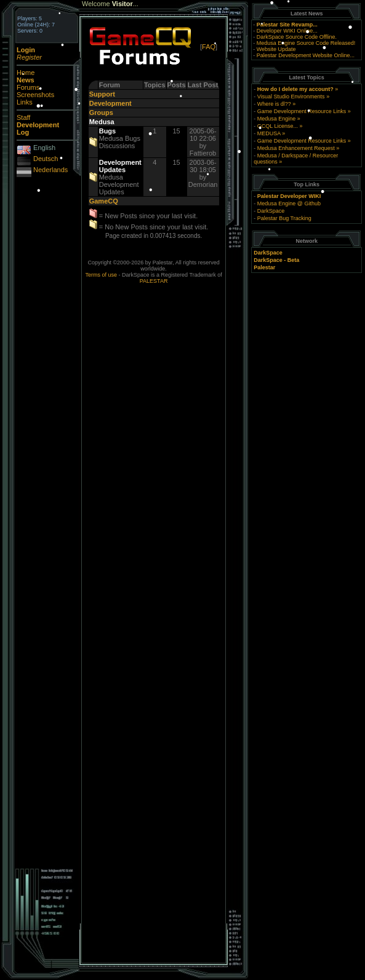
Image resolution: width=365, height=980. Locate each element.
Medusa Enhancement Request (296, 148)
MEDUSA (269, 133)
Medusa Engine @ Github (289, 204)
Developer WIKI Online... (287, 31)
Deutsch (46, 159)
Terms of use (102, 275)
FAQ (209, 47)
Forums (28, 87)
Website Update (276, 49)
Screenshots (35, 95)
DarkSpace (271, 211)
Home (26, 73)
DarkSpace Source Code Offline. (297, 37)
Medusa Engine (277, 119)
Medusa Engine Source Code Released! (306, 43)
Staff (23, 117)
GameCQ (104, 201)
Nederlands (50, 170)
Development (110, 103)
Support (102, 94)
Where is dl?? (274, 104)
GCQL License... (278, 126)
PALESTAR (154, 281)
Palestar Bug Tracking (284, 218)
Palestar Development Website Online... (306, 55)
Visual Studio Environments (291, 97)
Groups (101, 113)
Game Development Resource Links (302, 111)
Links (25, 102)
